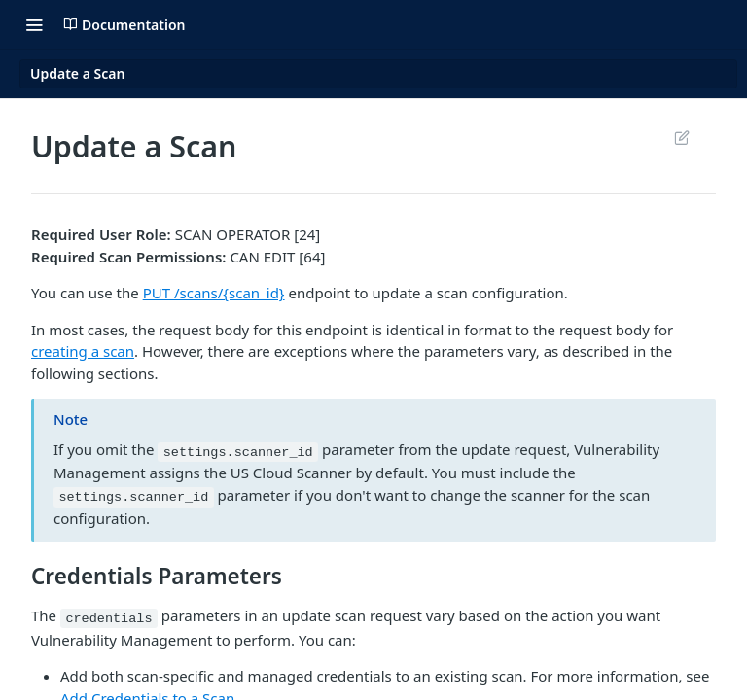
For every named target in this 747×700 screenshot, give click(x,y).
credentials (108, 618)
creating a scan (83, 351)
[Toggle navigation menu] (34, 24)
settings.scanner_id (238, 452)
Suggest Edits (681, 137)
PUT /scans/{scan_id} (214, 293)
